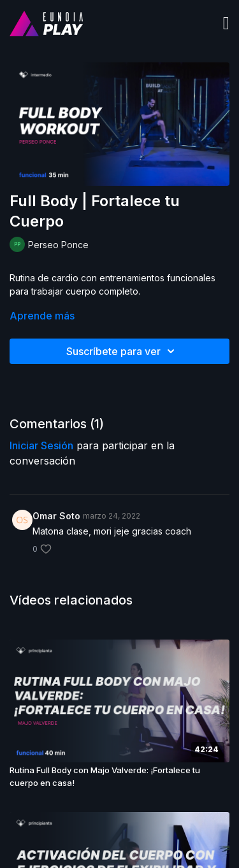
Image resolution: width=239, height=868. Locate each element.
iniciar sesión (41, 445)
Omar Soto (56, 516)
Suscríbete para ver (122, 351)
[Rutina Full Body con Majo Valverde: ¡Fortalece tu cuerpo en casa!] (119, 777)
